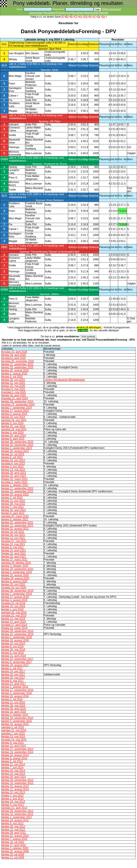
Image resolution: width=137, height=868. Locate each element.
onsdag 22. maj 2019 (14, 615)
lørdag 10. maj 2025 (13, 386)
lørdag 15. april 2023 (14, 476)
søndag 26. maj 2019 (14, 612)
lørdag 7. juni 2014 (13, 768)
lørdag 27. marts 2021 (15, 560)
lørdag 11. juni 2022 (13, 501)
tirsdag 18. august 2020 (15, 578)
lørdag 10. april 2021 (14, 557)
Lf (95, 17)
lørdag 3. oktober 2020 (15, 566)
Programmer (63, 13)
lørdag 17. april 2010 (14, 845)
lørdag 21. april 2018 (14, 656)
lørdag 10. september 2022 (18, 491)
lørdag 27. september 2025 (18, 364)
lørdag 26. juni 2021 (13, 535)
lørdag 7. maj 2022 (13, 507)
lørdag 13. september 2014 (18, 752)
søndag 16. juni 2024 (14, 420)
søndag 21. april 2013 (14, 808)
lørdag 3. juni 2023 (13, 467)
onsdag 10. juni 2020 (14, 588)
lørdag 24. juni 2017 (13, 671)
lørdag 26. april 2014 (14, 777)
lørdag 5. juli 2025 (12, 377)
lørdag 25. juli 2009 (13, 854)
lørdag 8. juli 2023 (12, 457)
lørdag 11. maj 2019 (13, 619)
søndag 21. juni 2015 (14, 730)
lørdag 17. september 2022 (18, 488)
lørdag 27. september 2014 (18, 749)
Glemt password (111, 9)
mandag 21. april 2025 (15, 398)
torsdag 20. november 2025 (18, 361)
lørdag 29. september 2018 (18, 631)
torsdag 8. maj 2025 (13, 389)
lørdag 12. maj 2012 (13, 830)
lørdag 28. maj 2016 (13, 705)
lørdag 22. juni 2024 (13, 417)
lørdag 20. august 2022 (15, 494)
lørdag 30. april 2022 (14, 510)
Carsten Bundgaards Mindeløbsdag (64, 380)
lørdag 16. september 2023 (18, 445)
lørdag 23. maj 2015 (13, 736)
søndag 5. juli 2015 (13, 727)
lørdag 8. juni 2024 (13, 423)
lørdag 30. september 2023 (18, 442)
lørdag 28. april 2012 (14, 833)
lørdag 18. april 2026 (14, 355)
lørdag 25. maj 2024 (13, 426)
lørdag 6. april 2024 (13, 439)
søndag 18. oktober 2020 (16, 563)
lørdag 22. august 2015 (15, 724)
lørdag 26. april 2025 (14, 395)
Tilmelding (49, 13)
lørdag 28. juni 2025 (13, 380)
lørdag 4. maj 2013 (13, 805)
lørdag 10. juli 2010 (13, 842)
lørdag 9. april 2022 (13, 513)
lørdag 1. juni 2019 (13, 609)
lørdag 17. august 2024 (15, 411)
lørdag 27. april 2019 (14, 622)
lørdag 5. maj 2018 (13, 653)
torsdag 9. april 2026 (14, 358)
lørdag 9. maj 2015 (13, 743)
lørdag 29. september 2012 (18, 811)
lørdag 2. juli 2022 (12, 498)
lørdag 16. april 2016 (14, 712)
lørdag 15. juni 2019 (13, 606)
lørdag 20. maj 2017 (13, 678)
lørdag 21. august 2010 (15, 836)
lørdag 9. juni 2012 (13, 823)
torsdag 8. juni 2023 (13, 463)
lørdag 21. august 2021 (15, 529)
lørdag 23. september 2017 (18, 659)
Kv (81, 17)
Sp (104, 17)
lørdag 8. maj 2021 (13, 547)
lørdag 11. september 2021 (18, 526)
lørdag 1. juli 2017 (12, 668)
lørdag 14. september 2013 (18, 783)
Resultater (78, 13)
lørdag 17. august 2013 (15, 789)
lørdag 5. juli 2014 (12, 761)
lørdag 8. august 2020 (15, 581)
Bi (72, 17)
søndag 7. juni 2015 (13, 733)
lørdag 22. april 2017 (14, 684)
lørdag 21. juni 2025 (13, 383)
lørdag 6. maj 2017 (13, 681)
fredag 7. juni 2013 (13, 795)
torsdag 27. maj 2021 (14, 541)
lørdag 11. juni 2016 (13, 702)
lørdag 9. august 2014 (15, 758)
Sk (99, 17)
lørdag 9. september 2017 (17, 662)
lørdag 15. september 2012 (18, 814)
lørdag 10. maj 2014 (13, 774)
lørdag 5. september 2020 (17, 572)
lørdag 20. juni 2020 (13, 584)
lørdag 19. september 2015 (18, 718)
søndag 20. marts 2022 (15, 516)
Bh (67, 17)
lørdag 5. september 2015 (17, 721)
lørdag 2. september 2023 (17, 448)
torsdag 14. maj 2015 (14, 740)
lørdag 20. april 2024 (14, 436)
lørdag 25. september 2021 (18, 522)
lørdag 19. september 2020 (18, 569)
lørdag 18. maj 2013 (13, 802)
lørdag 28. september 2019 (18, 591)
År (90, 17)
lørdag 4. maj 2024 (13, 432)
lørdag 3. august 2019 (15, 600)
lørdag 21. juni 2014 (13, 764)
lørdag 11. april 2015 (14, 746)
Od (86, 17)
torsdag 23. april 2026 (14, 352)
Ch (76, 17)
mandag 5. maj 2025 (14, 392)
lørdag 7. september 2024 (17, 408)
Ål (63, 17)
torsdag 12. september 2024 (18, 405)
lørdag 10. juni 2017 (13, 674)
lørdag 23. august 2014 (15, 755)
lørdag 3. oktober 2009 (15, 848)
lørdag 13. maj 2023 (13, 470)
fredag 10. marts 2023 (15, 479)
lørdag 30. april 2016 (14, 709)
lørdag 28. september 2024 (18, 401)
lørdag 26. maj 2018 (13, 650)
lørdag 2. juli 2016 (12, 699)
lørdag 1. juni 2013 (13, 799)
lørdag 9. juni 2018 (13, 647)
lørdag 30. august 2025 (15, 370)
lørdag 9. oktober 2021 (15, 519)
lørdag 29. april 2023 (14, 473)
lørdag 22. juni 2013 (13, 792)
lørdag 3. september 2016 (17, 693)
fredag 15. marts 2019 (15, 628)
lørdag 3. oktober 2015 (15, 715)
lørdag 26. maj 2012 (13, 826)
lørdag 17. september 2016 (18, 690)
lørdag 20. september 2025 (18, 367)
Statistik (103, 13)
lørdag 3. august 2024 (15, 414)
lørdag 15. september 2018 (18, 634)
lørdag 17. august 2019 (15, 597)
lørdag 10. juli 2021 (13, 532)
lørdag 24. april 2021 (14, 550)
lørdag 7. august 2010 (15, 839)
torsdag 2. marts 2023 (15, 482)
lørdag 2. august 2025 (15, 374)
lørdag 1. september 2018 (17, 637)
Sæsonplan (36, 13)
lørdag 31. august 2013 (15, 786)
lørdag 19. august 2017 (15, 665)
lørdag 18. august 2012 (15, 820)
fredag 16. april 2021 (14, 553)
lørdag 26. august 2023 (15, 451)
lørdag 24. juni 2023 (13, 460)
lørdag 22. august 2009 (15, 851)
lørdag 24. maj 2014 (13, 771)
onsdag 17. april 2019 (14, 625)
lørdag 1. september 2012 (17, 817)
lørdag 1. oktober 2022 (15, 485)
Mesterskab (91, 13)
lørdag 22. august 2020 (15, 575)
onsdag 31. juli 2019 (14, 603)
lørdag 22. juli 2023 (13, 454)
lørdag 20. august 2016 (15, 696)
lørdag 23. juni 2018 (13, 643)
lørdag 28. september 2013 (18, 780)
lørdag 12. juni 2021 (13, 538)
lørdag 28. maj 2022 (13, 504)
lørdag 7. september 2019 (17, 594)
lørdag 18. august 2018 (15, 640)
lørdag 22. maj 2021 (13, 544)
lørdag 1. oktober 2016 (15, 687)
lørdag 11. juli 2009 (13, 857)
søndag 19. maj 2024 (14, 429)
